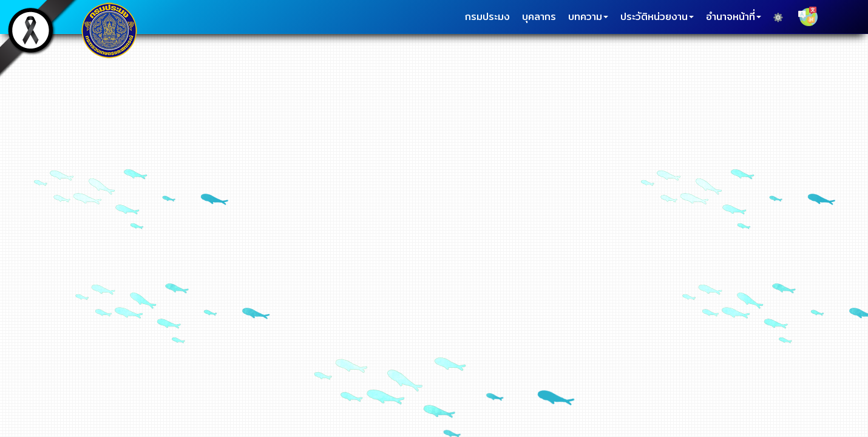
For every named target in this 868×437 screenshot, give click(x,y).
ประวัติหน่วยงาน (657, 17)
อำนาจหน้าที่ (734, 17)
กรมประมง (487, 17)
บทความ (588, 17)
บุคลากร (539, 17)
